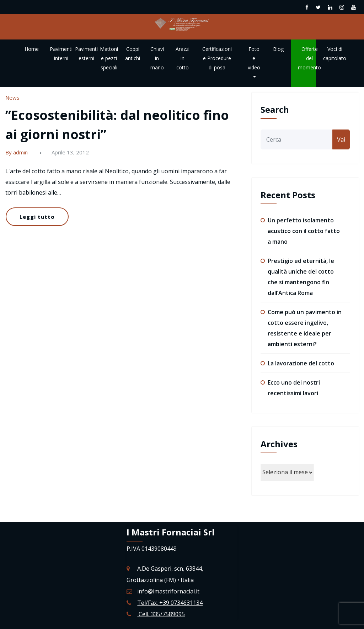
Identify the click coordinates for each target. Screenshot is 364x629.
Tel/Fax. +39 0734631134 (170, 603)
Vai (341, 139)
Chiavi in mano (157, 58)
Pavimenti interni (61, 54)
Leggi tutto (37, 217)
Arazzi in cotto (183, 58)
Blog (278, 49)
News (12, 97)
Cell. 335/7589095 (161, 614)
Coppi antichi (133, 54)
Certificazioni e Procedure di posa (217, 58)
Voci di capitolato (335, 54)
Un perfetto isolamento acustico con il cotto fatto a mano (304, 231)
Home (32, 49)
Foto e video (254, 62)
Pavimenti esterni (86, 54)
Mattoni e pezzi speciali (109, 58)
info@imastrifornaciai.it (168, 591)
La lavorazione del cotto (301, 363)
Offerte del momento (309, 58)
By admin (17, 152)
